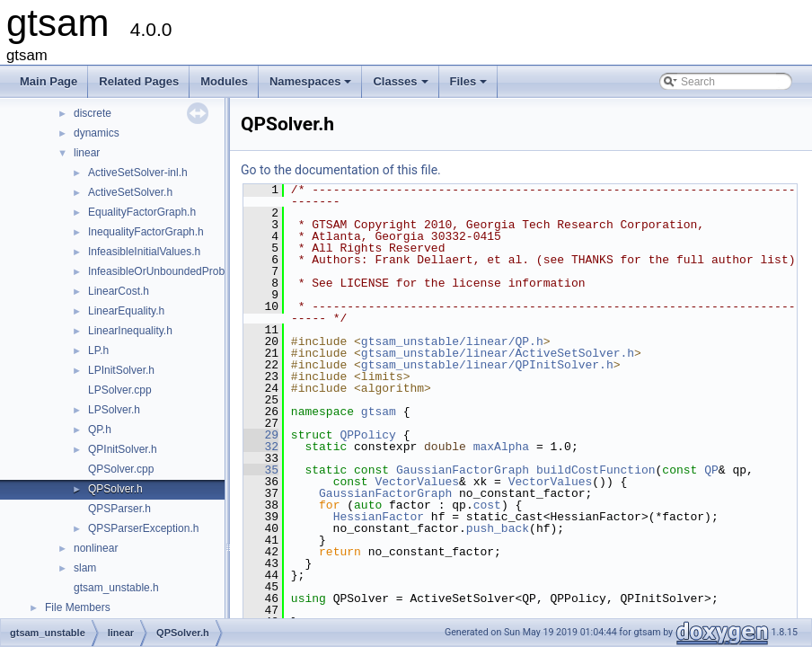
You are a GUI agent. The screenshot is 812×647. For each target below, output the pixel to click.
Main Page (49, 81)
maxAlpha (501, 447)
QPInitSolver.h (123, 449)
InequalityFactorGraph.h (146, 232)
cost (487, 505)
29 (261, 435)
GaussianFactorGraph (463, 470)
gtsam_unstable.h (116, 588)
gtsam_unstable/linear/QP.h (452, 341)
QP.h (100, 430)
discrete (93, 113)
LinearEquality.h (126, 311)
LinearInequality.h (130, 331)
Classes (402, 86)
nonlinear (96, 548)
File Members (78, 607)
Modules (224, 81)
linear (87, 153)
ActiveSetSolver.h (130, 192)
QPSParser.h (119, 509)
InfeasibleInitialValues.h (144, 252)
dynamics (97, 133)
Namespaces (312, 86)
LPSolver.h (114, 410)
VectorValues (417, 482)
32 (261, 447)
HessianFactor (379, 517)
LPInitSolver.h (121, 370)
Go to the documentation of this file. (341, 170)
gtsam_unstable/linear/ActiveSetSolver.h (498, 353)
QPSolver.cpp (121, 469)
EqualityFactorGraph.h (142, 212)
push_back (498, 528)
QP (711, 470)
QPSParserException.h (143, 528)
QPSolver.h (115, 489)
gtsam (379, 412)
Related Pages (139, 81)
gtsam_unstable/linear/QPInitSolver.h (487, 365)
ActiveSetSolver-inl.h (138, 173)
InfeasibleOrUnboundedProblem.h (169, 271)
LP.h (98, 350)
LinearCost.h (119, 291)
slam (85, 568)
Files (470, 86)
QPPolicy (367, 435)
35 (261, 470)
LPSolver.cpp (120, 390)
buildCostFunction (596, 470)
